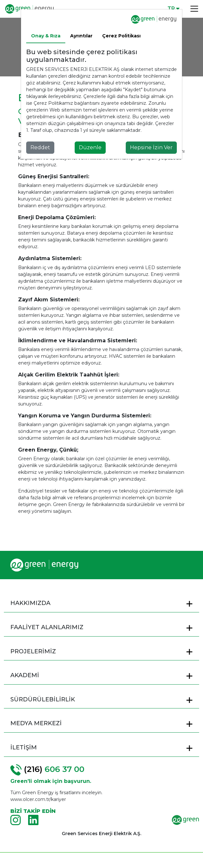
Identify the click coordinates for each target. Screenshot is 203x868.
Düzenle (90, 147)
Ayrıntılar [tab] (81, 36)
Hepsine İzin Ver (151, 147)
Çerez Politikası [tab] (121, 36)
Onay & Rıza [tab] (46, 36)
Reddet (40, 147)
